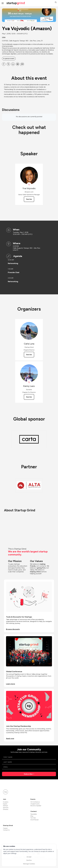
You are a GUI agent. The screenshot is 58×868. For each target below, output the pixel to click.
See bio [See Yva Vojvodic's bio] (29, 199)
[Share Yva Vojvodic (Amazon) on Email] (18, 64)
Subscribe (28, 774)
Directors (6, 809)
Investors (6, 802)
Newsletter (34, 814)
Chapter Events (35, 804)
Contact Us (6, 830)
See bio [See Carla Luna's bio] (29, 355)
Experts (5, 804)
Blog (32, 816)
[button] (56, 3)
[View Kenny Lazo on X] (29, 382)
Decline (29, 860)
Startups (5, 806)
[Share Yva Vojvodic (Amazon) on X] (8, 64)
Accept (29, 857)
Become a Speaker (36, 806)
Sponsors (6, 808)
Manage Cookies (29, 864)
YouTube (33, 818)
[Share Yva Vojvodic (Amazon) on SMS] (22, 64)
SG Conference (35, 802)
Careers (5, 828)
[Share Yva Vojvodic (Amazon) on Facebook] (4, 64)
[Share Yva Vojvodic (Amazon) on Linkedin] (13, 64)
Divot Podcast (34, 820)
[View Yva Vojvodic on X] (29, 185)
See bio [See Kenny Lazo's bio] (29, 397)
